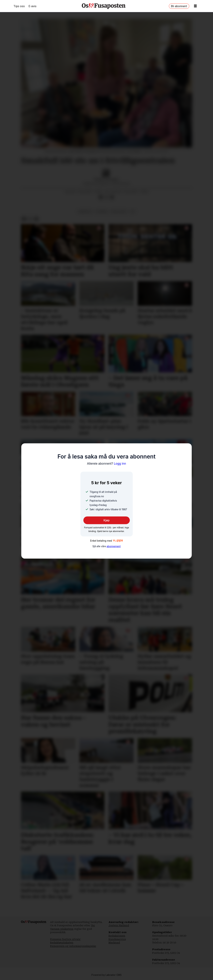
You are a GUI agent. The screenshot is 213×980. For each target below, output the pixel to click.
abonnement (114, 546)
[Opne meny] (195, 6)
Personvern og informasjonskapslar (73, 946)
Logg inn (107, 464)
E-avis (33, 6)
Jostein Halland (119, 925)
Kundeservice (117, 939)
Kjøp (106, 520)
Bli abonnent (179, 6)
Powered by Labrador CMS (106, 975)
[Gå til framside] (104, 6)
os (133, 211)
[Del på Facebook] (101, 197)
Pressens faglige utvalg (65, 939)
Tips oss (19, 6)
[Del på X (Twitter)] (106, 197)
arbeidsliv (85, 211)
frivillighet (119, 211)
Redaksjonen (117, 936)
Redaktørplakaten (62, 943)
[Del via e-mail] (112, 197)
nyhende (102, 211)
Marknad (114, 943)
